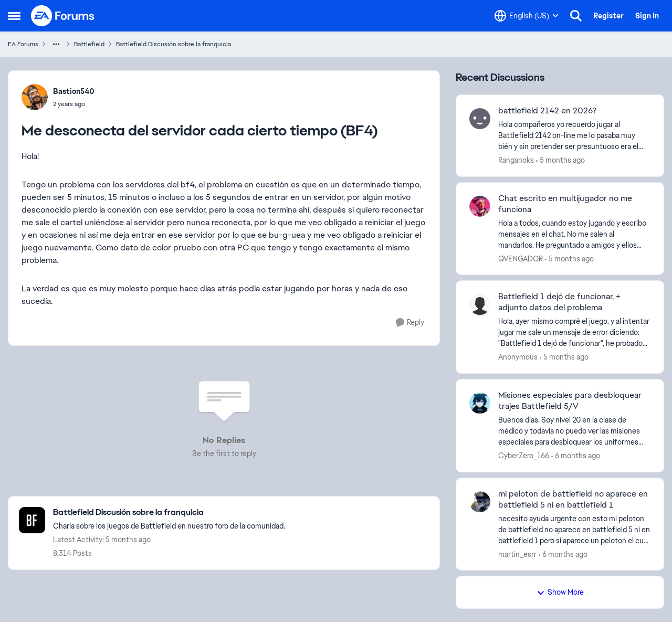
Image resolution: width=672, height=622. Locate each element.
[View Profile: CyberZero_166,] (480, 403)
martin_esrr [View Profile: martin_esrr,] (517, 554)
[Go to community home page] (63, 16)
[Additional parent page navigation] (56, 44)
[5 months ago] (560, 160)
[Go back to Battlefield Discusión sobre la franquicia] (169, 513)
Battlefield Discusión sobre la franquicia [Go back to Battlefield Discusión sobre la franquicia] (174, 44)
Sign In (647, 16)
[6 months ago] (576, 456)
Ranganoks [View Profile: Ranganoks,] (516, 160)
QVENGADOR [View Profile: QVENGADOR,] (521, 258)
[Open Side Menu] (14, 16)
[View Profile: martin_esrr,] (480, 502)
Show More (560, 592)
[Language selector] (527, 16)
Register (608, 16)
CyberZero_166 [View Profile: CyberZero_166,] (524, 456)
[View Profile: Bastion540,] (35, 97)
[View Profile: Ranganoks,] (480, 119)
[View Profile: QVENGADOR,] (480, 206)
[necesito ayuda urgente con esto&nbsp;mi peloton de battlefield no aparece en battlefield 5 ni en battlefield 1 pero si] (574, 529)
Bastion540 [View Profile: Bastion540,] (74, 91)
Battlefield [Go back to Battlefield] (89, 44)
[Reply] (410, 323)
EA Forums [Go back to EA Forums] (23, 44)
